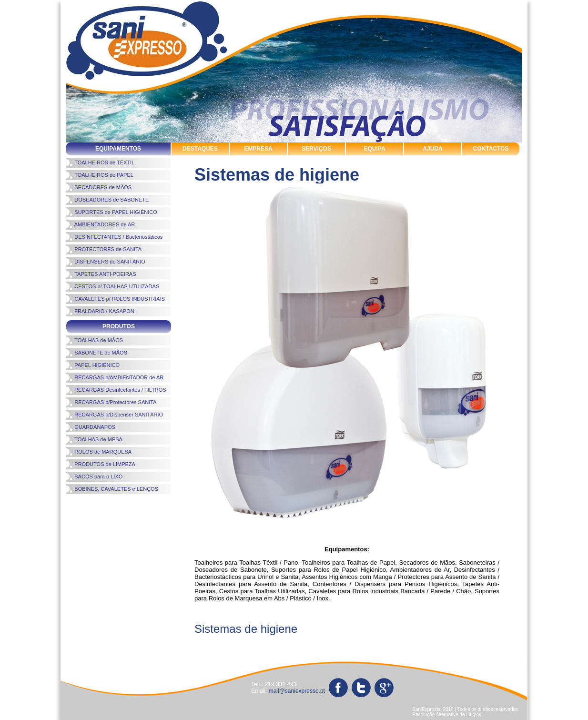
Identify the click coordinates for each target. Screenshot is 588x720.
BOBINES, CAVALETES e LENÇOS (112, 489)
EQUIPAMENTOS (118, 149)
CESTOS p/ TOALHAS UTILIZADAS (112, 286)
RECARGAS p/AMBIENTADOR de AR (115, 377)
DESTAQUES (200, 149)
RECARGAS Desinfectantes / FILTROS (116, 390)
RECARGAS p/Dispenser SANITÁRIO (114, 415)
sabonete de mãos (466, 640)
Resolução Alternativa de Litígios (447, 715)
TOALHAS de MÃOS (94, 340)
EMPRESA (258, 149)
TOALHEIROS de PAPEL (100, 175)
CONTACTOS (491, 149)
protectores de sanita (404, 648)
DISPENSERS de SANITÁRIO (106, 262)
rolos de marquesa (396, 640)
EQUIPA (374, 149)
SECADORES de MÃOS (99, 187)
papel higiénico (257, 640)
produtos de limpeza (323, 640)
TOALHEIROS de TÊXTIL (100, 162)
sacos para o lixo (89, 657)
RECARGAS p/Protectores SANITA (111, 402)
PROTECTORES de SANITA (104, 249)
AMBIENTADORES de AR (100, 224)
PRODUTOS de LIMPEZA (101, 464)
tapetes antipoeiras (478, 648)
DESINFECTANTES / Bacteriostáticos (114, 237)
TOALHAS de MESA (94, 439)
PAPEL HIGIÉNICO (93, 365)
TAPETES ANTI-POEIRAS (101, 274)
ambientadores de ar (189, 640)
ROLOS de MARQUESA (99, 452)
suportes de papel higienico (244, 648)
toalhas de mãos (88, 648)
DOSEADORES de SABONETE (107, 200)
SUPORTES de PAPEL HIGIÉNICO (112, 212)
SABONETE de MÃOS (96, 353)
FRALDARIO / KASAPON (100, 311)
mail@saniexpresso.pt (297, 691)
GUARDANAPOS (91, 427)
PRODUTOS (119, 326)
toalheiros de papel (329, 648)
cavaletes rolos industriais (104, 640)
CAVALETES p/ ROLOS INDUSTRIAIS (115, 299)
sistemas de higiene (157, 648)
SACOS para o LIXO (94, 477)
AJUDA (432, 149)
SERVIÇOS (316, 149)
